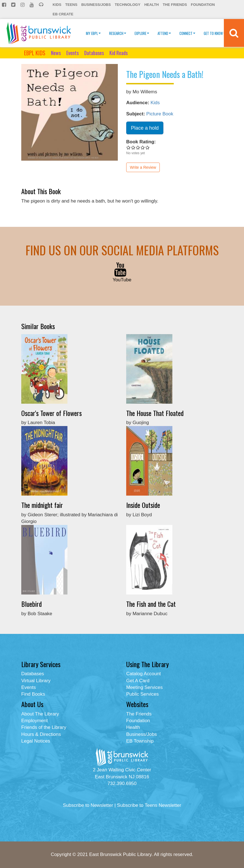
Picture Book (160, 114)
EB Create (63, 14)
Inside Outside (143, 505)
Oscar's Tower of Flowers (51, 413)
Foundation (203, 5)
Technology (128, 5)
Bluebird (31, 604)
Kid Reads (119, 53)
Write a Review (143, 167)
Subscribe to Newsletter (88, 805)
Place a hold (145, 128)
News (56, 53)
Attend (164, 33)
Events (72, 53)
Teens (71, 5)
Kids (57, 5)
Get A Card (138, 681)
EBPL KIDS (35, 53)
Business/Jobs (96, 5)
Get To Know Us (217, 33)
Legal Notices (36, 741)
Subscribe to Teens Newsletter (149, 805)
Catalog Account (144, 674)
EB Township (140, 741)
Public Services (142, 694)
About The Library (40, 714)
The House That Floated (155, 413)
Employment (34, 721)
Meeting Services (144, 687)
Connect (187, 33)
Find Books (33, 694)
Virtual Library (36, 681)
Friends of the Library (44, 727)
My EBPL (93, 33)
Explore (142, 33)
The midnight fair (42, 505)
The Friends (175, 5)
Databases (94, 53)
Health (152, 5)
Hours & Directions (41, 734)
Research (118, 33)
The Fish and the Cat (151, 604)
